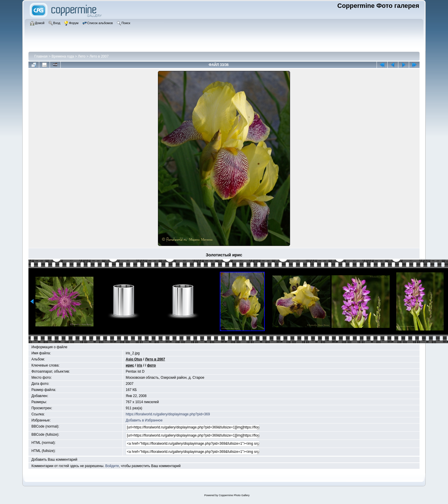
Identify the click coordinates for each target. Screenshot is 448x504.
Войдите (112, 466)
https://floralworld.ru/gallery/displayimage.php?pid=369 (168, 414)
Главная (41, 56)
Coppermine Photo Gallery (234, 495)
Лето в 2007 (99, 56)
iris (140, 365)
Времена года (63, 56)
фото (151, 365)
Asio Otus (134, 359)
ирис (130, 365)
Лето (82, 56)
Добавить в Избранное (144, 420)
